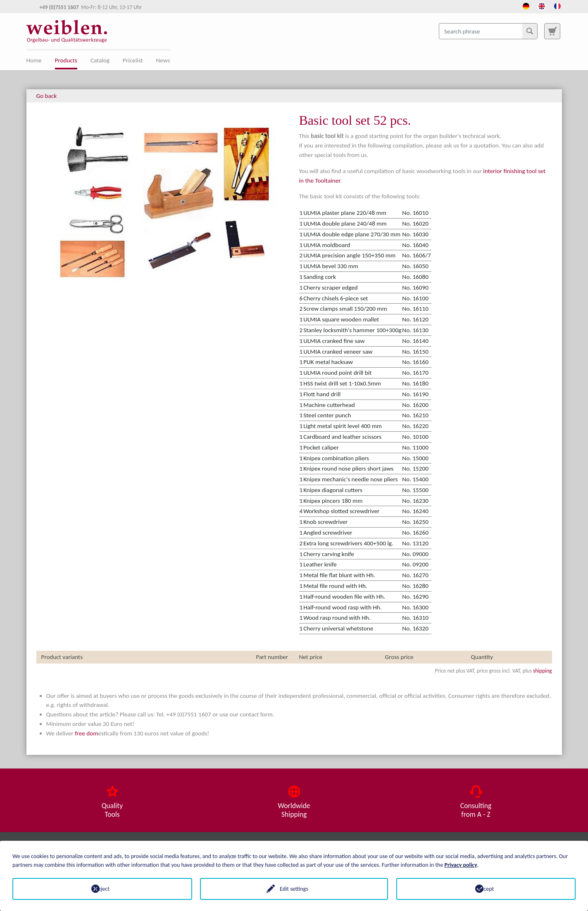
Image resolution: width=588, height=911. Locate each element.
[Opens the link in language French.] (557, 5)
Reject (102, 889)
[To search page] (552, 31)
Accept (486, 889)
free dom (86, 733)
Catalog (100, 60)
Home (34, 60)
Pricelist (133, 60)
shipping (543, 671)
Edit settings (294, 889)
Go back (47, 96)
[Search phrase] (488, 31)
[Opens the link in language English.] (542, 5)
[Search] (530, 31)
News (163, 60)
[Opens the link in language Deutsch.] (526, 5)
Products (66, 60)
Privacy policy (461, 865)
